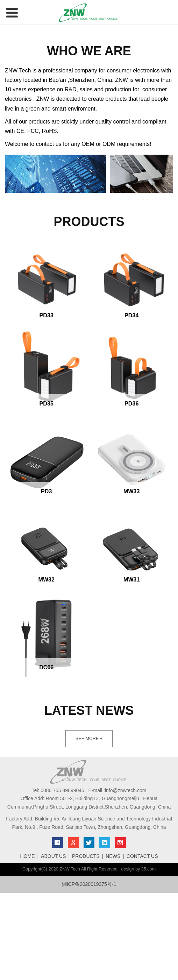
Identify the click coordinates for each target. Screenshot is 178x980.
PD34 (131, 402)
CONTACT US (142, 944)
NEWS (113, 944)
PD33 (47, 402)
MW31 (132, 667)
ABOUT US (53, 944)
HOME (27, 944)
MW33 (132, 578)
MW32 (47, 667)
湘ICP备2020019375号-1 (89, 971)
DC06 (46, 754)
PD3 (46, 578)
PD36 (131, 491)
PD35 (47, 491)
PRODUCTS (86, 944)
